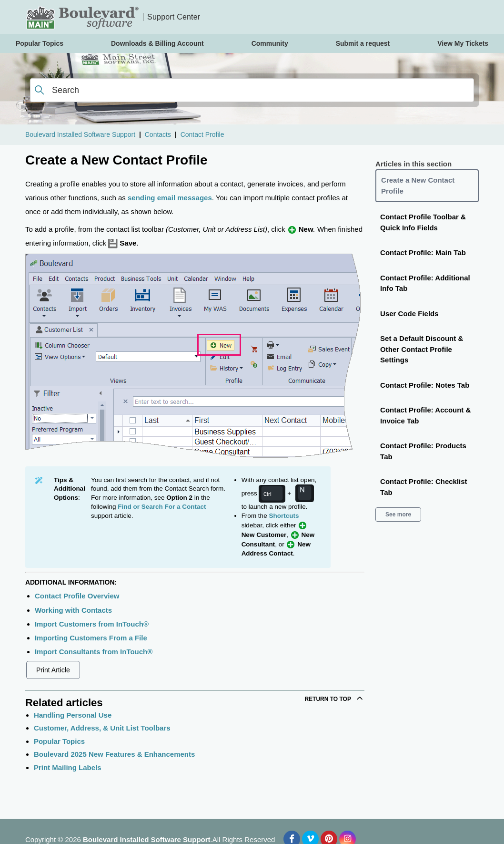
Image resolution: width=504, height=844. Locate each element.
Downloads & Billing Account (157, 43)
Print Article (53, 670)
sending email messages (170, 198)
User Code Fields (409, 314)
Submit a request (363, 43)
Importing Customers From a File (91, 638)
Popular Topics (59, 741)
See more (398, 515)
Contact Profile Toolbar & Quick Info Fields (423, 222)
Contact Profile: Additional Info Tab (425, 283)
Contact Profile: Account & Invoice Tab (425, 415)
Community (270, 43)
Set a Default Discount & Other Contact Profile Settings (422, 349)
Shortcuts (284, 516)
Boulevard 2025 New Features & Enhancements (114, 754)
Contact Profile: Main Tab (423, 252)
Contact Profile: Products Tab (423, 451)
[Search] (252, 90)
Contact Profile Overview (77, 596)
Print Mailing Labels (68, 767)
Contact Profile (202, 134)
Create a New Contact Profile (418, 185)
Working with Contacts (73, 610)
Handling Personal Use (73, 715)
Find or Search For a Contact (162, 507)
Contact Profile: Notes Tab (425, 385)
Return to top (334, 698)
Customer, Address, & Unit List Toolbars (102, 728)
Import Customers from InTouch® (92, 624)
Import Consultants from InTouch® (94, 652)
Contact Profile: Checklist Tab (424, 487)
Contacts (158, 134)
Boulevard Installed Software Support (80, 134)
